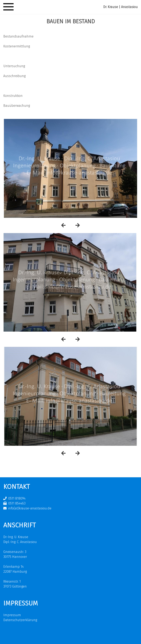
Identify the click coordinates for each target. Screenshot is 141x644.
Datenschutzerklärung (20, 620)
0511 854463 (17, 503)
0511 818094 (17, 498)
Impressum (12, 615)
